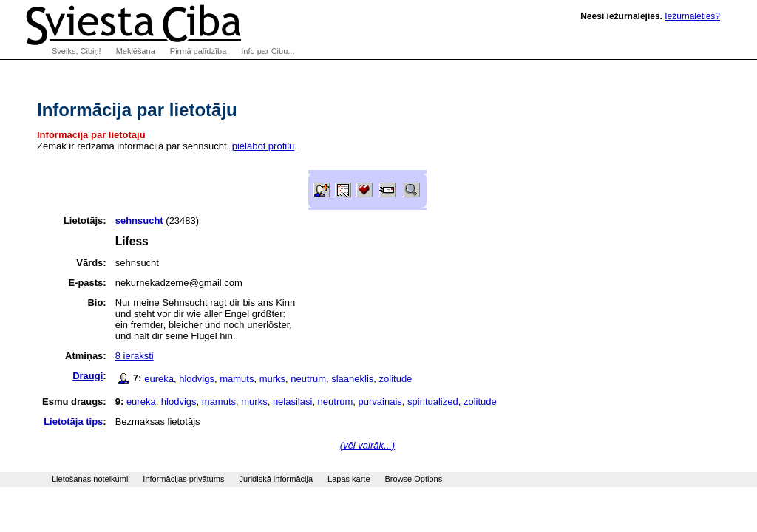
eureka (159, 379)
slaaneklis (352, 379)
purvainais (380, 402)
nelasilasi (292, 402)
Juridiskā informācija (276, 479)
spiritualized (433, 402)
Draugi (88, 376)
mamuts (237, 379)
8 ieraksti (135, 356)
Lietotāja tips (73, 422)
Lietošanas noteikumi (90, 479)
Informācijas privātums (183, 479)
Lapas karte (349, 479)
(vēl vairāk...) (367, 445)
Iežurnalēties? (692, 16)
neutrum (308, 379)
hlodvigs (197, 379)
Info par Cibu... (268, 51)
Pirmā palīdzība (198, 51)
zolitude (396, 379)
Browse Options (414, 479)
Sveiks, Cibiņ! (77, 51)
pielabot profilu (264, 146)
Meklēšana (136, 51)
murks (272, 379)
